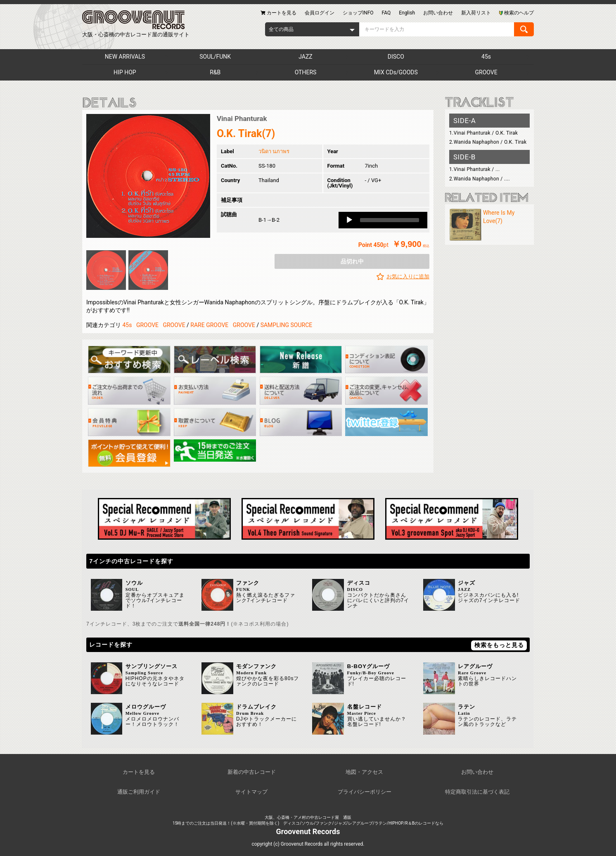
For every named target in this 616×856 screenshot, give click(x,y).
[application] (383, 220)
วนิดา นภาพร (274, 151)
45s (486, 57)
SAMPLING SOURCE (287, 325)
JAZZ (305, 57)
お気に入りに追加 (408, 276)
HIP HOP (125, 72)
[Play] (349, 220)
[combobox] (312, 29)
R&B (215, 72)
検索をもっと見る (499, 645)
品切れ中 (352, 261)
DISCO (396, 57)
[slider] (390, 220)
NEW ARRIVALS (125, 57)
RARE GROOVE (209, 325)
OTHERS (306, 72)
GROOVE (486, 72)
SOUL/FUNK (215, 57)
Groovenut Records (308, 831)
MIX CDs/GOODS (396, 72)
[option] (148, 176)
